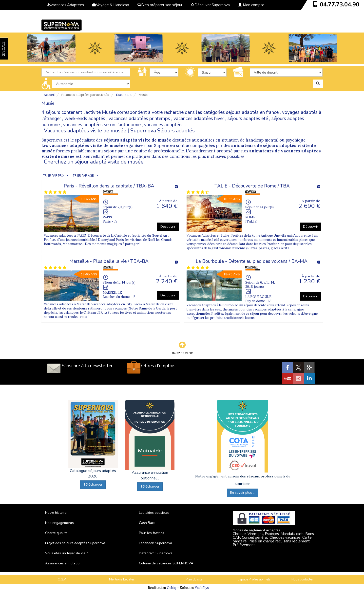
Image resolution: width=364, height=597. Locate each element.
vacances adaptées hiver (199, 119)
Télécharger (93, 484)
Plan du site (194, 579)
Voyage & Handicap (111, 5)
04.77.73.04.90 (340, 4)
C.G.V (62, 579)
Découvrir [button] (168, 227)
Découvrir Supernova (210, 5)
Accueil (49, 95)
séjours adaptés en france (252, 112)
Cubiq (172, 588)
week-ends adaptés (85, 119)
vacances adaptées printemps (139, 119)
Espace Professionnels (254, 579)
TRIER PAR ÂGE (83, 176)
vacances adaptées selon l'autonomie (102, 125)
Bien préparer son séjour (160, 5)
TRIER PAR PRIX (54, 176)
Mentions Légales (122, 579)
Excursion (124, 95)
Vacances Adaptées (65, 5)
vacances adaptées (164, 125)
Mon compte (251, 5)
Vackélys (202, 588)
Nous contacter (302, 579)
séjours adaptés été (248, 119)
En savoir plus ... (243, 493)
